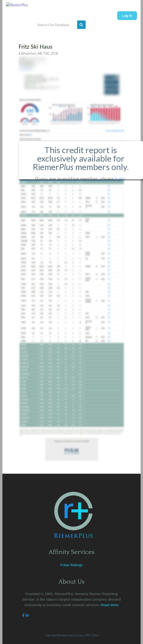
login (120, 179)
